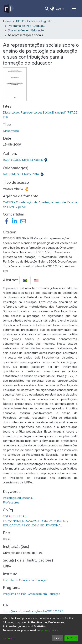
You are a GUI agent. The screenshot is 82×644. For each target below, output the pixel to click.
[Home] (9, 9)
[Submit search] (47, 9)
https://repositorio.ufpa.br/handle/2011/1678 (33, 611)
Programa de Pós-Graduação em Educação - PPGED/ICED (27, 26)
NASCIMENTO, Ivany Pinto (21, 174)
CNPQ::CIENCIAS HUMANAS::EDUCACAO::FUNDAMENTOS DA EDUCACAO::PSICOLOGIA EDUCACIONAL (35, 521)
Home (7, 21)
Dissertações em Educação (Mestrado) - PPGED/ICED (27, 30)
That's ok (71, 638)
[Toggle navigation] (74, 9)
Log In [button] (60, 9)
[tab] (25, 280)
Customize (9, 638)
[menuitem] (52, 9)
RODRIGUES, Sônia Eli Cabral (23, 160)
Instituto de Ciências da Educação (25, 580)
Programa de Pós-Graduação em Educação (32, 594)
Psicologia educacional (18, 498)
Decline (57, 638)
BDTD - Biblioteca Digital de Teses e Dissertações (35, 21)
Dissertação (11, 131)
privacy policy (50, 630)
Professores (11, 503)
